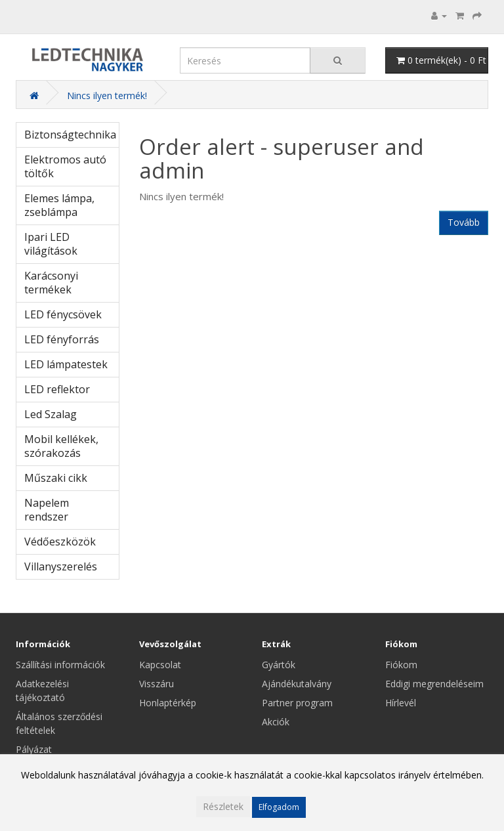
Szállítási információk (60, 665)
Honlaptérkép (168, 703)
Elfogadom (279, 807)
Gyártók (279, 665)
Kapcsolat (160, 665)
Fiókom (401, 665)
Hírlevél (401, 703)
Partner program (297, 703)
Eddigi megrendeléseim (434, 684)
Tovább (464, 222)
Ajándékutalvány (297, 684)
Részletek (223, 806)
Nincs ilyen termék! (107, 96)
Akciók (276, 722)
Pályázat (34, 749)
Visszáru (157, 684)
